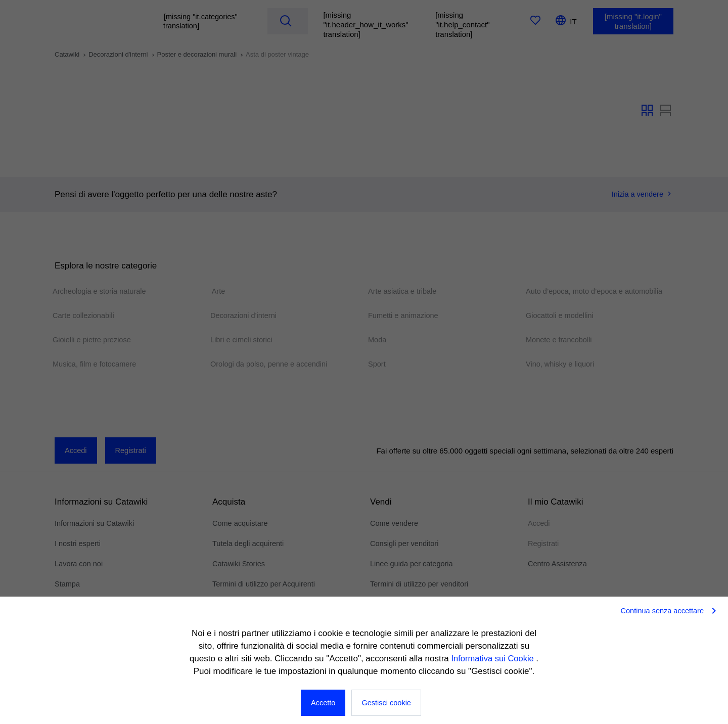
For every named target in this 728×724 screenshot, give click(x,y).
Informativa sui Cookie (494, 659)
